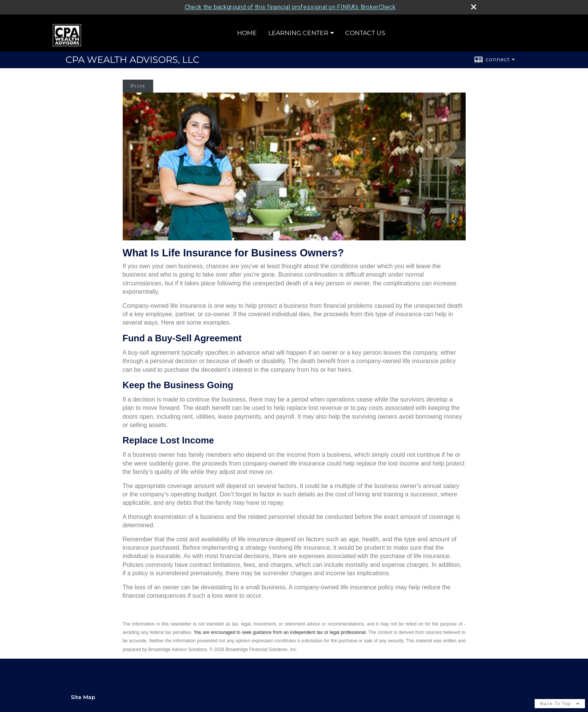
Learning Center (298, 33)
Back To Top (560, 703)
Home (247, 33)
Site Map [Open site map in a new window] (83, 697)
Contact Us (365, 33)
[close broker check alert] (474, 7)
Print (138, 86)
